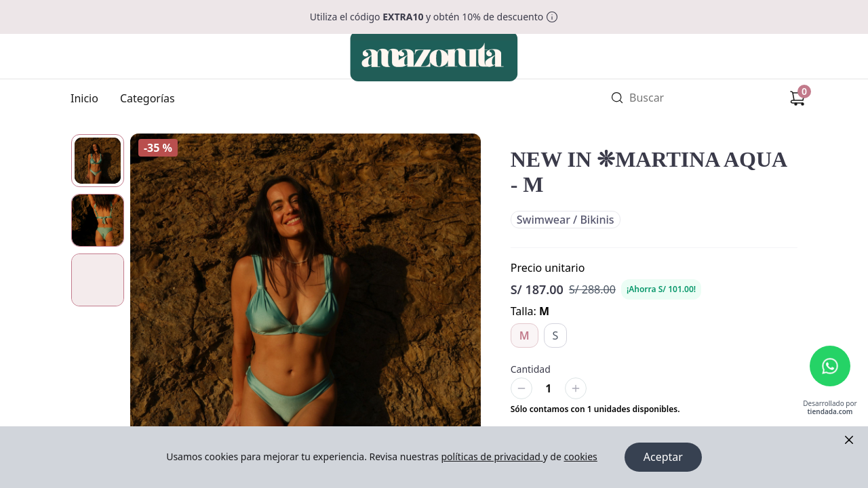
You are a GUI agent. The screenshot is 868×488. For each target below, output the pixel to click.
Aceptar (663, 457)
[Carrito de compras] (797, 98)
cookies (580, 457)
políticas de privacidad (492, 457)
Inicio (84, 98)
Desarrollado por (830, 408)
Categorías (147, 98)
